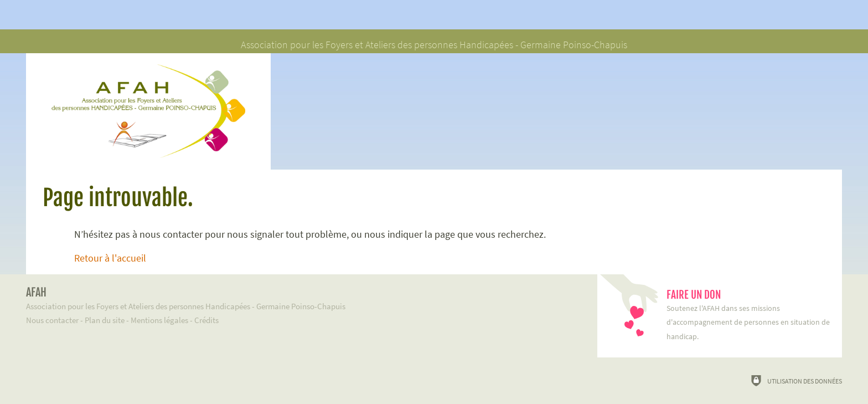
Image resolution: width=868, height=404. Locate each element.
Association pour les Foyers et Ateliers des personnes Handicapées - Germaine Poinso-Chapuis (295, 298)
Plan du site (105, 320)
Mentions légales (159, 320)
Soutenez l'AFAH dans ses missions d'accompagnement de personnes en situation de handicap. (749, 315)
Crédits (206, 320)
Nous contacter (52, 320)
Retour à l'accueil (110, 258)
